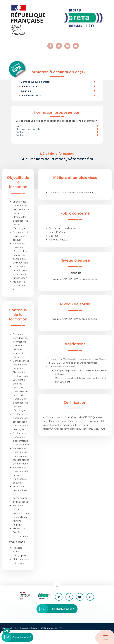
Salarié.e (26, 91)
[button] (6, 631)
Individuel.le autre (31, 95)
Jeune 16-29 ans (30, 86)
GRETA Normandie (49, 628)
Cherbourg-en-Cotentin (28, 129)
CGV (61, 628)
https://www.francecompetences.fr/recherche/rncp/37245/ (75, 429)
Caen (19, 126)
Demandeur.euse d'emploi (35, 82)
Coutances (22, 132)
